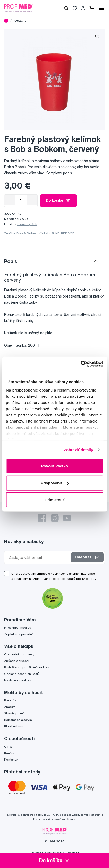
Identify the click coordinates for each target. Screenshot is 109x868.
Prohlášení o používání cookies (27, 667)
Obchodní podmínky (19, 654)
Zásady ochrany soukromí (87, 815)
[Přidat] (32, 200)
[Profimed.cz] (19, 8)
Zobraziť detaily (79, 449)
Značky (9, 707)
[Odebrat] (10, 200)
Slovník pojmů (14, 713)
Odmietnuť (54, 500)
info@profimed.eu (18, 627)
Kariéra (9, 753)
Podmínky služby (43, 819)
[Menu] (101, 8)
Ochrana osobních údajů (22, 674)
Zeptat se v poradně (19, 634)
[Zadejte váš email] (39, 557)
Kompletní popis (59, 173)
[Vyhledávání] (66, 8)
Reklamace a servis (18, 720)
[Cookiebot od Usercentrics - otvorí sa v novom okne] (81, 364)
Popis (11, 261)
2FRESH (74, 853)
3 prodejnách (27, 224)
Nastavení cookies (18, 680)
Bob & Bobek (27, 233)
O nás (8, 746)
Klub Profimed (14, 726)
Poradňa (10, 700)
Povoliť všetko (55, 466)
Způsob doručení (17, 661)
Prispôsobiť (55, 483)
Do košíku (58, 201)
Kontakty (11, 759)
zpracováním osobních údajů (54, 579)
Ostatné (20, 21)
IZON (61, 853)
